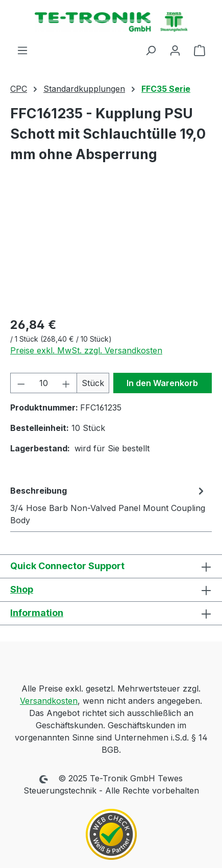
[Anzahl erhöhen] (66, 383)
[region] (111, 250)
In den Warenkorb (162, 383)
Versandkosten (49, 701)
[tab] (108, 505)
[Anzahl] (44, 383)
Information (37, 613)
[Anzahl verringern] (21, 383)
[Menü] (22, 50)
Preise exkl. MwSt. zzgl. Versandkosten (86, 350)
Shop (22, 589)
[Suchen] (151, 50)
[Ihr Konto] (175, 50)
